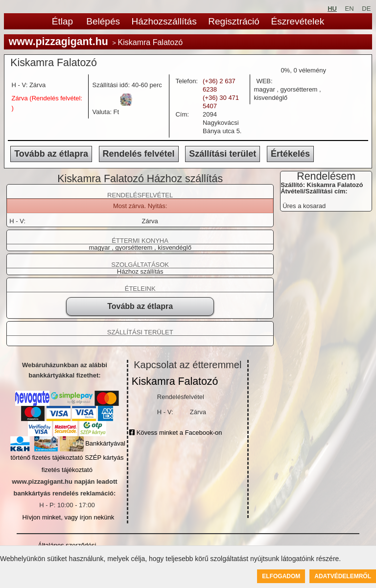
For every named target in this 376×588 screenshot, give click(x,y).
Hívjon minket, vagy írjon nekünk (68, 517)
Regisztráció (234, 21)
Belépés (103, 21)
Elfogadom (281, 576)
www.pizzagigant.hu (59, 42)
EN (350, 9)
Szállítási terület (223, 154)
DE (366, 9)
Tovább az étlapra (51, 154)
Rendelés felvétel (139, 154)
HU (332, 9)
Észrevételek (297, 21)
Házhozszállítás (164, 21)
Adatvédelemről (343, 576)
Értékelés (290, 154)
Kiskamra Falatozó (175, 381)
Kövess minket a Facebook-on (176, 433)
